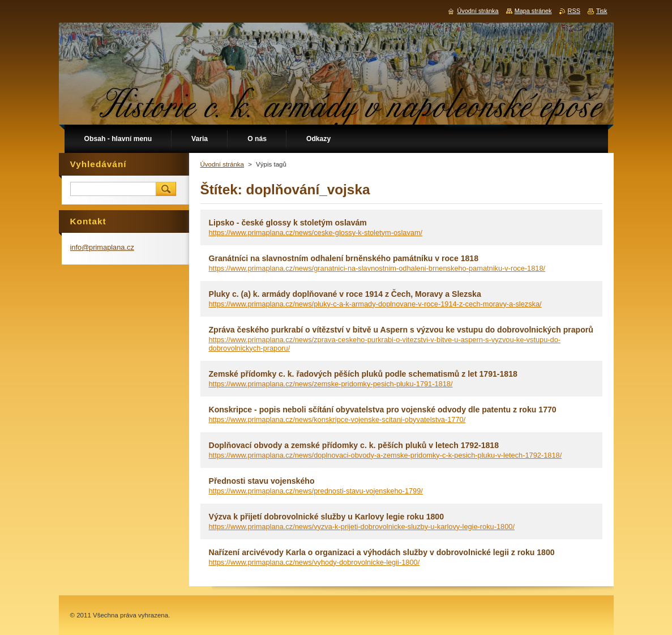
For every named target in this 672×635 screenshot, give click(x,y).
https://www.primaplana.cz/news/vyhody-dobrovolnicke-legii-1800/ (314, 562)
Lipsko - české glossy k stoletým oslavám (288, 223)
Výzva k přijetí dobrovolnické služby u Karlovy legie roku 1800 (326, 517)
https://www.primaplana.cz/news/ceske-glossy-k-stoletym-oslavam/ (316, 233)
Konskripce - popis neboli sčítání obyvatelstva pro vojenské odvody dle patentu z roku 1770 (383, 410)
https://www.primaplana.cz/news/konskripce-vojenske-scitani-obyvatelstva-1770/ (337, 419)
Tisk (602, 11)
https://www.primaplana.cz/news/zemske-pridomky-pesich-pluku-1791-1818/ (331, 384)
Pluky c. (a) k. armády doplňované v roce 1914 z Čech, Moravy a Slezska (345, 294)
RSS (574, 11)
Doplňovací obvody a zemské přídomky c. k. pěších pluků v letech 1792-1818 (354, 445)
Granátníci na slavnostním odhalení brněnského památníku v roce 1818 (344, 258)
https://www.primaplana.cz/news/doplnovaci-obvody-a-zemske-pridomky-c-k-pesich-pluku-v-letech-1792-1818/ (386, 455)
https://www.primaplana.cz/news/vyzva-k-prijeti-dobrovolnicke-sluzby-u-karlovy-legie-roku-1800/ (362, 527)
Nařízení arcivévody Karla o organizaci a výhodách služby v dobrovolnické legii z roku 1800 (382, 552)
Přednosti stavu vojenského (262, 481)
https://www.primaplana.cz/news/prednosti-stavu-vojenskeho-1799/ (316, 491)
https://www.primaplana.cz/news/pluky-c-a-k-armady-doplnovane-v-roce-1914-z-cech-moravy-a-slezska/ (375, 304)
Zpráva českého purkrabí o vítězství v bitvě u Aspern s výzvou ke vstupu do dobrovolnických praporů (401, 330)
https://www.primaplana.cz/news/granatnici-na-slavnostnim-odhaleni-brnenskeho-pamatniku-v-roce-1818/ (377, 268)
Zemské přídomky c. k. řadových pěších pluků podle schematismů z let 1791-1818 (363, 374)
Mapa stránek (533, 11)
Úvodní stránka (222, 164)
